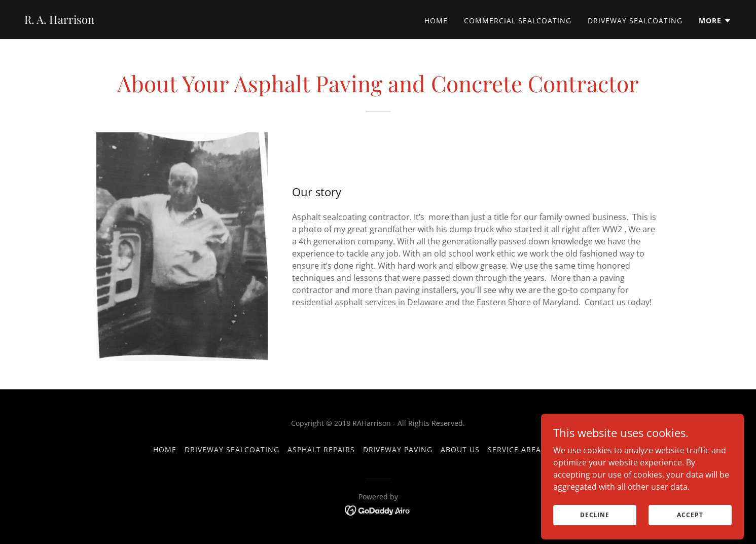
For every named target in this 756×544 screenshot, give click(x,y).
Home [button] (165, 449)
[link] (59, 21)
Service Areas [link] (517, 449)
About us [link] (460, 449)
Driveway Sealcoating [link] (635, 21)
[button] (715, 21)
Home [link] (436, 21)
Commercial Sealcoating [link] (518, 21)
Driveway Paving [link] (398, 449)
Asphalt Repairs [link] (321, 449)
